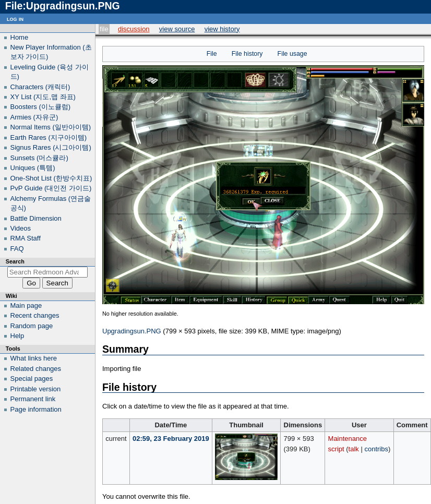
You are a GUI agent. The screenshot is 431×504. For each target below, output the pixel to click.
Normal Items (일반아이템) (51, 127)
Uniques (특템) (33, 168)
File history (247, 54)
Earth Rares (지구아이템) (49, 137)
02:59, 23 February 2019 (171, 439)
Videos (21, 228)
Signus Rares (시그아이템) (51, 147)
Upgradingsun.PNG (132, 331)
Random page (32, 326)
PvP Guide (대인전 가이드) (51, 188)
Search (15, 261)
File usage (292, 54)
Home (20, 37)
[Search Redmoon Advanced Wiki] (48, 272)
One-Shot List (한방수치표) (51, 178)
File (104, 29)
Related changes (36, 369)
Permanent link (33, 399)
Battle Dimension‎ (36, 218)
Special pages (32, 379)
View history (222, 29)
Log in (15, 19)
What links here (34, 358)
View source (177, 29)
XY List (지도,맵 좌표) (43, 97)
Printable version (36, 389)
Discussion (134, 29)
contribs (376, 449)
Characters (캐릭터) (40, 87)
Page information (36, 409)
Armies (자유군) (34, 117)
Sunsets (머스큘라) (39, 158)
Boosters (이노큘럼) (41, 107)
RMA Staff (26, 238)
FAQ (17, 249)
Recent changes (35, 315)
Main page (26, 305)
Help (17, 336)
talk (354, 449)
